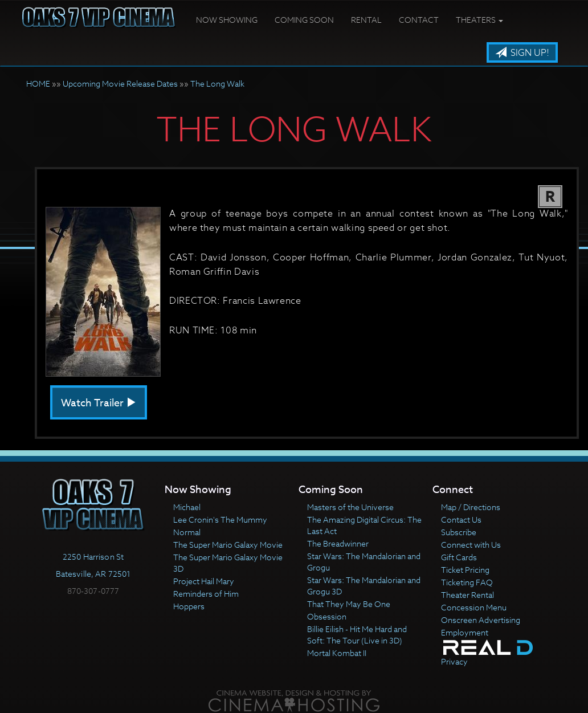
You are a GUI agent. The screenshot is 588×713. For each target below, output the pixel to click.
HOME (38, 83)
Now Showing (227, 20)
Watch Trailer (99, 403)
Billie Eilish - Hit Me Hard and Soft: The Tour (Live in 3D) (357, 635)
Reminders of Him (206, 594)
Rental (366, 20)
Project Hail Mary (204, 581)
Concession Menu (474, 607)
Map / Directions (471, 507)
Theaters (479, 20)
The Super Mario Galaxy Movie (228, 545)
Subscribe (459, 532)
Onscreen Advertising (481, 620)
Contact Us (461, 520)
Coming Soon (304, 20)
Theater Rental (467, 595)
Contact (419, 20)
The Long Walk (217, 83)
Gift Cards (459, 557)
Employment (465, 632)
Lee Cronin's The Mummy (220, 520)
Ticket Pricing (465, 570)
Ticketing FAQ (467, 582)
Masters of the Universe (350, 507)
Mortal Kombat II (337, 653)
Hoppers (189, 606)
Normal (187, 532)
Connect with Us (471, 545)
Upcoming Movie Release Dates (120, 83)
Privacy (454, 661)
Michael (187, 507)
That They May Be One (349, 604)
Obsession (327, 616)
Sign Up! (522, 53)
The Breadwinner (338, 543)
